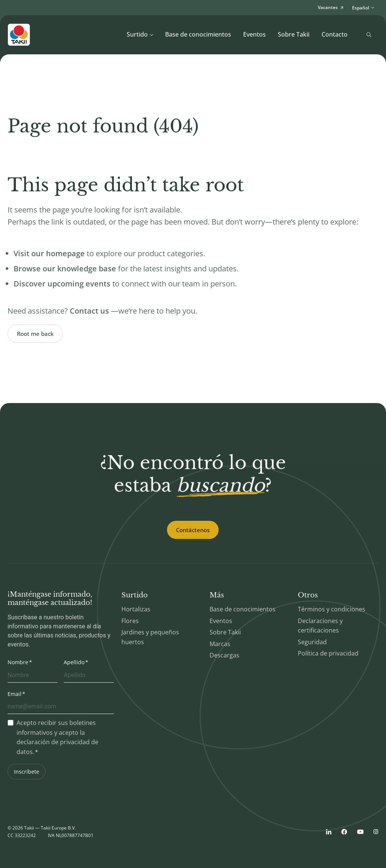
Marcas (220, 644)
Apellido (74, 662)
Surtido (140, 34)
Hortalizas (136, 609)
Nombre (18, 662)
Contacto (335, 34)
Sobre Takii (294, 34)
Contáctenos (193, 530)
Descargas (224, 655)
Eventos (254, 34)
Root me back (35, 334)
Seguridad (312, 642)
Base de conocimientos (198, 34)
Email (15, 694)
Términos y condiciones (332, 609)
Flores (130, 621)
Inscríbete (27, 772)
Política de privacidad (328, 653)
